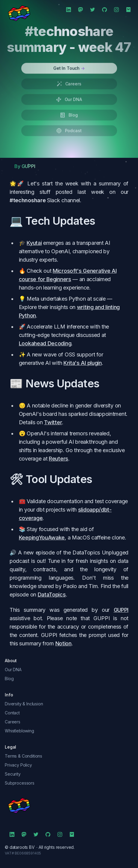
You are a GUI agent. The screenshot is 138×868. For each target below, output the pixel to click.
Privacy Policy (18, 765)
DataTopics (52, 595)
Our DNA (13, 670)
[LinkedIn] (69, 10)
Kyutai (34, 243)
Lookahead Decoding (45, 343)
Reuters (59, 459)
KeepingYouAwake (42, 538)
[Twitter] (92, 10)
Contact (12, 713)
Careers (13, 722)
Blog (9, 679)
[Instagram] (116, 10)
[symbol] (69, 806)
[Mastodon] (81, 10)
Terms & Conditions (23, 756)
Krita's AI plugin (83, 363)
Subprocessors (20, 783)
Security (13, 774)
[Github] (104, 10)
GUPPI (121, 610)
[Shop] (128, 10)
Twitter (53, 422)
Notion (63, 643)
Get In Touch (69, 64)
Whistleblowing (19, 731)
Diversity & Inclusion (24, 704)
